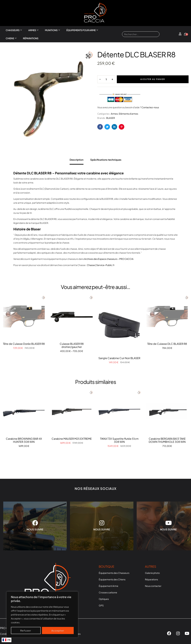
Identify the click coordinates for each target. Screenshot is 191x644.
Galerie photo (152, 573)
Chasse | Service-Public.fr (101, 265)
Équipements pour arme (81, 30)
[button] (88, 56)
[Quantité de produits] (106, 79)
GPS (101, 605)
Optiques (104, 599)
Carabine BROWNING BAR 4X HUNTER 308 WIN (24, 440)
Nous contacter (153, 586)
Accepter (58, 630)
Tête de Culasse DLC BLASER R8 (167, 344)
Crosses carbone (108, 592)
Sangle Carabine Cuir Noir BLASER (119, 358)
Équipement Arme (109, 586)
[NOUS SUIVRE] (35, 523)
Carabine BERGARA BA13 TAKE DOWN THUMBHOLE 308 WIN (167, 440)
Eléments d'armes (128, 114)
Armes (32, 30)
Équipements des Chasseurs (114, 573)
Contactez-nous (150, 107)
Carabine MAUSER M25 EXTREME (72, 439)
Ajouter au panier (153, 79)
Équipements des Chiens (112, 579)
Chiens (10, 38)
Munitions (51, 30)
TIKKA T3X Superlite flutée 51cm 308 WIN (119, 440)
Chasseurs (13, 30)
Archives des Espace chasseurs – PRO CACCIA (109, 259)
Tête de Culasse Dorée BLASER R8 (24, 344)
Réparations (31, 38)
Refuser (26, 630)
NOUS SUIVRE (35, 529)
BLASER (111, 118)
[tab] (77, 159)
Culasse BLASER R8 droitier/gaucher (72, 345)
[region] (42, 615)
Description (77, 160)
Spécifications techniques (106, 160)
